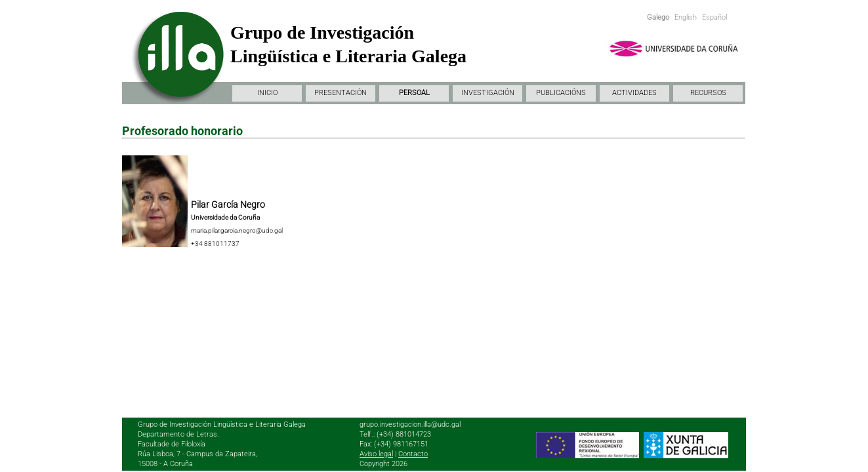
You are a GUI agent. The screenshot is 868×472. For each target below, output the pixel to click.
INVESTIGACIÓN (488, 93)
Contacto (413, 454)
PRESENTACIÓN (341, 93)
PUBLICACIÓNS (561, 93)
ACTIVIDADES (634, 93)
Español (714, 17)
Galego (658, 17)
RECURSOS (708, 93)
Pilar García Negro (228, 205)
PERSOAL (414, 93)
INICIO (267, 93)
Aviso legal (376, 454)
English (686, 17)
